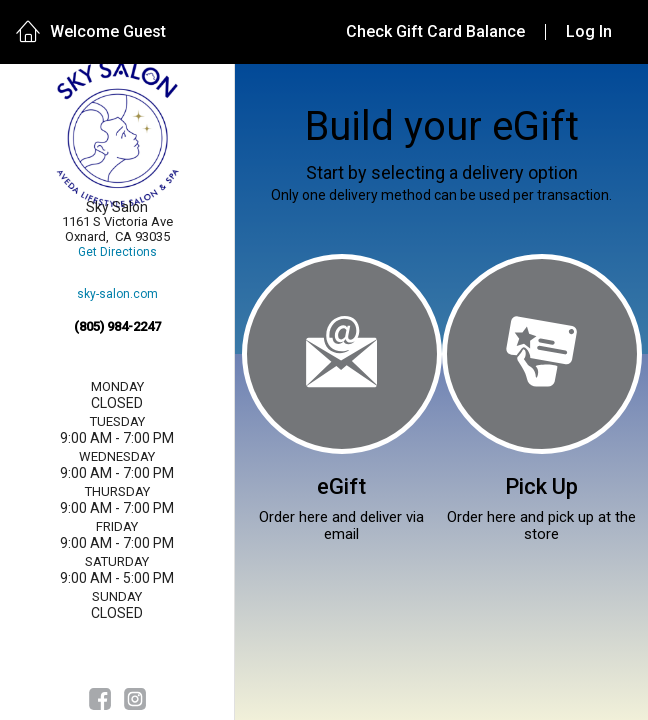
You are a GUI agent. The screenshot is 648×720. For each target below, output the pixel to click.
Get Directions (117, 252)
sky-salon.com (117, 294)
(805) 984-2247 (117, 326)
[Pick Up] (542, 354)
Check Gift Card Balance (435, 31)
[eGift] (342, 354)
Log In (589, 31)
